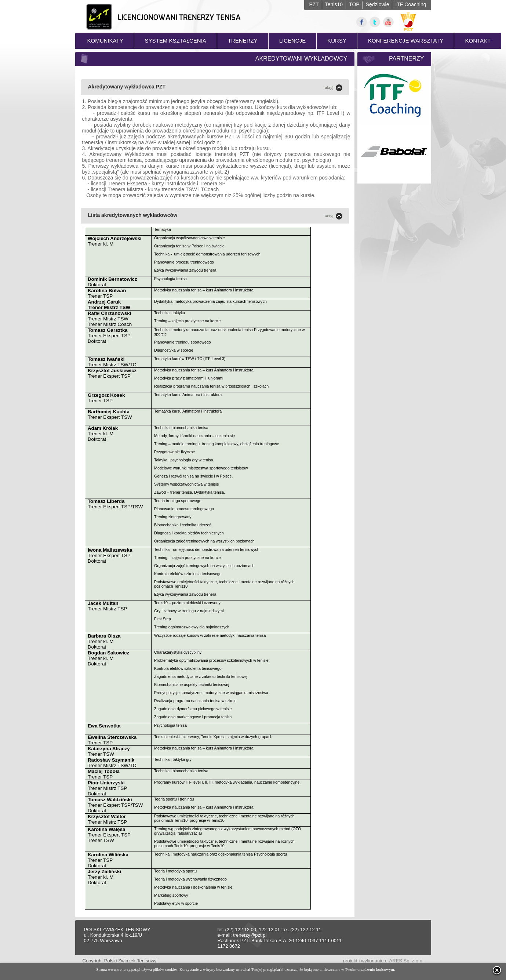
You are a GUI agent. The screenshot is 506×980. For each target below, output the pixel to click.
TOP (354, 4)
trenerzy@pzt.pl (250, 935)
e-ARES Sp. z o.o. (404, 961)
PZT (314, 4)
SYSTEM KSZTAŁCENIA (176, 41)
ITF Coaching (411, 4)
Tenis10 (334, 4)
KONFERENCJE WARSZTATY (406, 41)
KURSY (337, 41)
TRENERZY (243, 41)
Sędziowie (378, 4)
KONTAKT (478, 41)
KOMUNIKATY (105, 41)
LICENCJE (293, 41)
